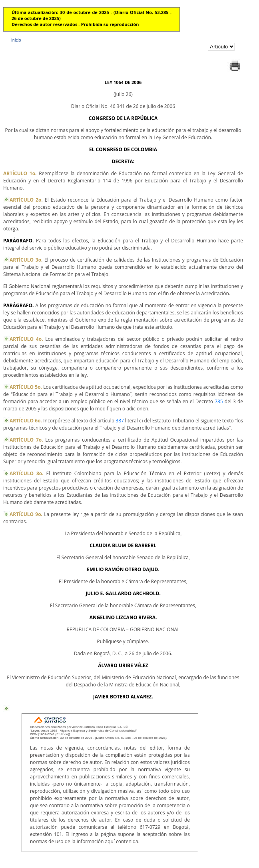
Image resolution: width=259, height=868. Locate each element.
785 (219, 401)
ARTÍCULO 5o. (26, 387)
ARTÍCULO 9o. (26, 514)
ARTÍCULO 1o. (20, 173)
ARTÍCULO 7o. (26, 440)
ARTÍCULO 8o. (27, 473)
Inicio (16, 40)
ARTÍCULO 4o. (26, 339)
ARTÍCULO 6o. (26, 421)
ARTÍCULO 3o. (26, 260)
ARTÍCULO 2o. (26, 200)
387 (120, 421)
